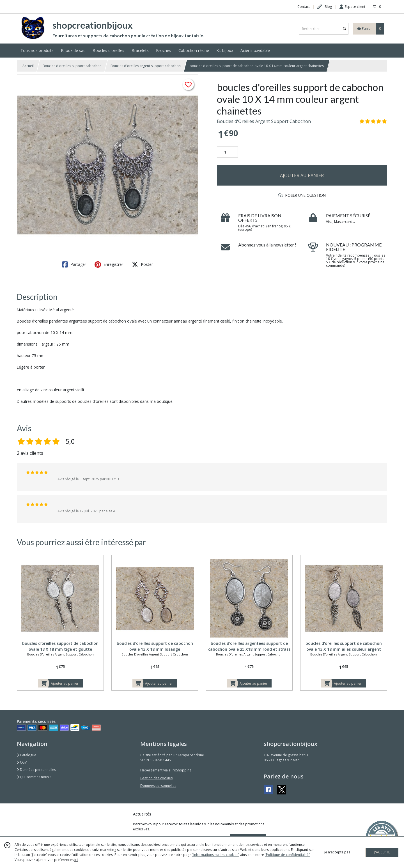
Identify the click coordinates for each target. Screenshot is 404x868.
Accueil (28, 66)
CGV (22, 762)
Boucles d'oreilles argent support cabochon (146, 66)
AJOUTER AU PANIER (302, 175)
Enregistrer (109, 264)
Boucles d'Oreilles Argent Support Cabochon (264, 121)
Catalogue (27, 755)
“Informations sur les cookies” (216, 855)
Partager (74, 264)
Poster (142, 264)
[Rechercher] (345, 29)
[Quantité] (227, 152)
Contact (304, 7)
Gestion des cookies (156, 778)
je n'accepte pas (337, 852)
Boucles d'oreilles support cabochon (72, 66)
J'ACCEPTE (382, 852)
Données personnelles (36, 770)
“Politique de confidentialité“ (287, 855)
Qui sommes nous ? (34, 777)
